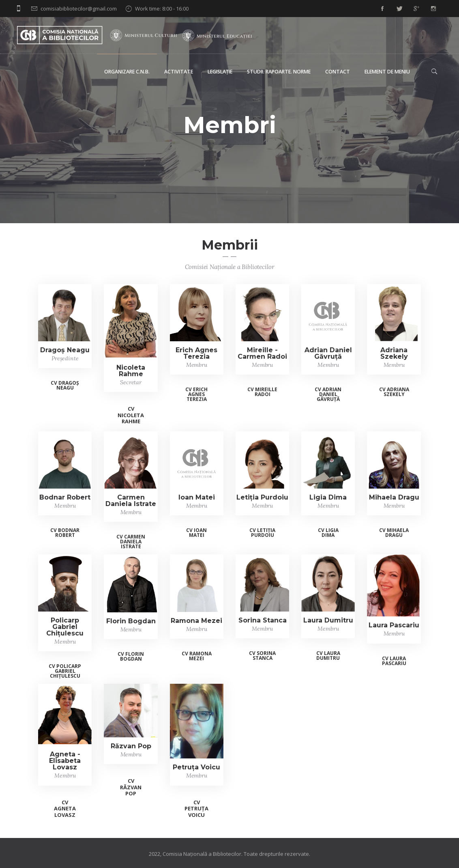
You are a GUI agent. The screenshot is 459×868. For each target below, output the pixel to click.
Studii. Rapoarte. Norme (279, 72)
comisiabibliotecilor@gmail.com (79, 9)
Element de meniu (387, 72)
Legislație (220, 72)
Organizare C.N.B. (127, 72)
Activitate (179, 72)
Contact (338, 72)
